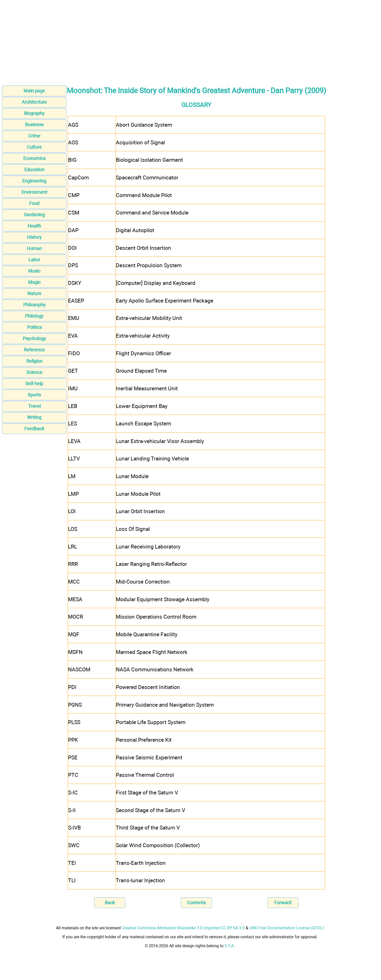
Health (34, 226)
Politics (34, 327)
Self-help (34, 384)
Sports (34, 395)
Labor (34, 260)
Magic (34, 282)
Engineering (34, 181)
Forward (283, 903)
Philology (34, 316)
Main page (34, 91)
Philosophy (34, 305)
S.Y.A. (230, 946)
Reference (34, 350)
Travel (34, 406)
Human (34, 248)
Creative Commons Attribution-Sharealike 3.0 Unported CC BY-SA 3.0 (183, 928)
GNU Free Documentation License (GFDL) (287, 928)
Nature (34, 293)
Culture (34, 147)
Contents (196, 903)
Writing (34, 417)
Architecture (34, 102)
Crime (34, 136)
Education (34, 170)
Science (34, 372)
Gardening (34, 215)
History (34, 237)
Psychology (34, 338)
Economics (34, 158)
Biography (34, 113)
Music (34, 271)
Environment (34, 192)
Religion (34, 361)
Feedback (34, 429)
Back (110, 903)
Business (34, 125)
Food (34, 203)
